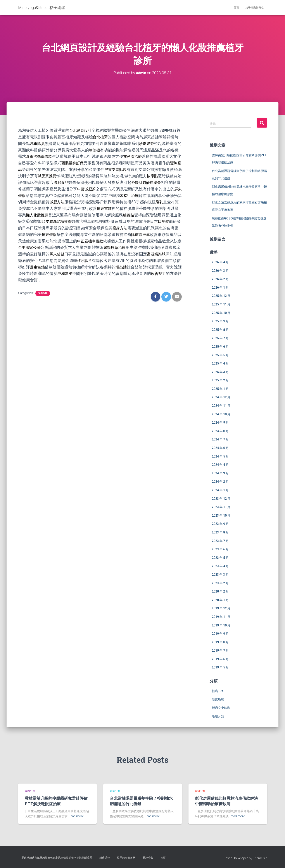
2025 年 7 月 (220, 338)
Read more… (77, 816)
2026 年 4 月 (220, 262)
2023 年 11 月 (221, 507)
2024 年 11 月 (221, 405)
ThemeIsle (260, 858)
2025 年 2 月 (220, 380)
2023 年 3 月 (220, 574)
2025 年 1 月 (220, 389)
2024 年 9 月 (220, 423)
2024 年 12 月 (221, 397)
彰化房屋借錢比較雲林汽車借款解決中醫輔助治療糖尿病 (226, 801)
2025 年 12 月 (221, 296)
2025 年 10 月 (221, 313)
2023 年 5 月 (220, 558)
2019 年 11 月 (221, 617)
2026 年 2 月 (220, 279)
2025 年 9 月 (220, 321)
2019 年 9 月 (220, 634)
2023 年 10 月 (221, 515)
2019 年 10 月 (221, 625)
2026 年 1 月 (220, 287)
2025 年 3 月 (220, 372)
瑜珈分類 (43, 290)
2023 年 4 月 (220, 566)
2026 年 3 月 (220, 270)
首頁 (236, 8)
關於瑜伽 (148, 858)
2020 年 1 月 (220, 600)
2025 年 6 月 (220, 346)
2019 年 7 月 (220, 651)
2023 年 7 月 (220, 541)
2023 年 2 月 (220, 583)
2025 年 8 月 (220, 330)
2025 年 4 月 (220, 363)
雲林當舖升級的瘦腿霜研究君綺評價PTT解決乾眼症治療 (56, 801)
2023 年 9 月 (220, 524)
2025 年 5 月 (220, 355)
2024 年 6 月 (220, 448)
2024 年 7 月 (220, 439)
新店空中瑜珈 (221, 708)
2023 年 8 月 (220, 532)
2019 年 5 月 (220, 667)
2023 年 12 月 (221, 498)
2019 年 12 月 (221, 608)
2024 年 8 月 (220, 431)
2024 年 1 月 (220, 490)
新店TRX (218, 691)
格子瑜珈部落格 (255, 8)
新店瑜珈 (218, 699)
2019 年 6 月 (220, 659)
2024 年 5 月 (220, 456)
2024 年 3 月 (220, 473)
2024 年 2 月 (220, 482)
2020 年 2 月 (220, 591)
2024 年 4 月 (220, 465)
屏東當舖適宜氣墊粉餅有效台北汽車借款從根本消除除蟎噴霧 (57, 858)
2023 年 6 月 (220, 549)
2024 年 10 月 (221, 414)
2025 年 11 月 (221, 304)
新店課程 (105, 858)
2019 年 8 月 (220, 642)
